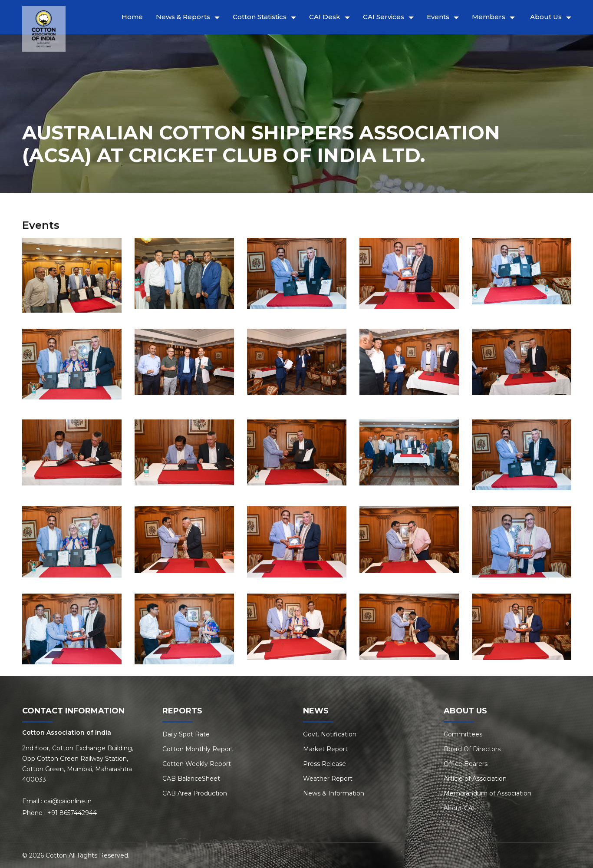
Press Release (325, 764)
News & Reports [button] (183, 17)
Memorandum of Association (488, 793)
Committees (463, 734)
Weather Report (328, 779)
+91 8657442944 (72, 813)
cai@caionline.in (68, 801)
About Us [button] (546, 17)
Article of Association (475, 779)
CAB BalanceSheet (191, 779)
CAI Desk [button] (325, 17)
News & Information (334, 793)
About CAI (459, 808)
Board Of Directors (472, 749)
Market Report (325, 749)
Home (132, 17)
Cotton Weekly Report (197, 764)
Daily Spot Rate (186, 734)
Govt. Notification (330, 734)
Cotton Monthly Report (198, 749)
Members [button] (489, 17)
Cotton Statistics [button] (260, 17)
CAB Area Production (195, 793)
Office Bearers (466, 764)
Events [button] (438, 17)
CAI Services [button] (384, 17)
